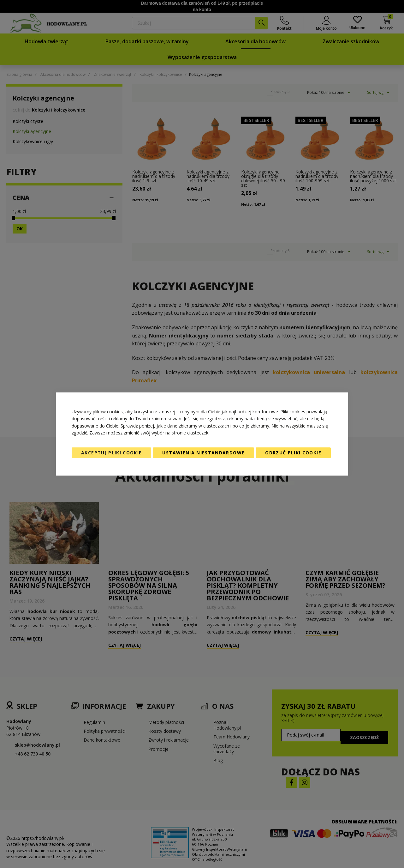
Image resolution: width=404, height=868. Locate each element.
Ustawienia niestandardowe (203, 453)
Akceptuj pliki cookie (111, 453)
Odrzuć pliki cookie (293, 453)
